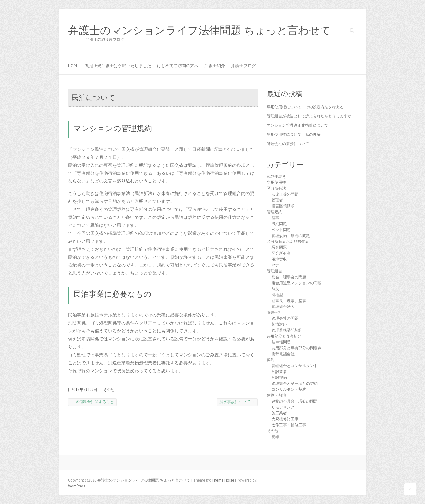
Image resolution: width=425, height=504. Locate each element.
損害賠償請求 (283, 206)
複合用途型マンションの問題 (296, 283)
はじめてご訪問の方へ (178, 66)
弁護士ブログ (243, 66)
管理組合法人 (283, 307)
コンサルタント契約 (289, 389)
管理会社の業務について (288, 144)
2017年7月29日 (84, 390)
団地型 (277, 295)
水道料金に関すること (92, 402)
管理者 (277, 200)
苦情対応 (279, 324)
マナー (277, 265)
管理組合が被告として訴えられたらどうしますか (309, 116)
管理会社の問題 (285, 318)
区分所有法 (276, 188)
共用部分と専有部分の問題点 (296, 348)
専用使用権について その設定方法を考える (305, 107)
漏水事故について (237, 402)
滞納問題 (279, 224)
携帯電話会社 (283, 354)
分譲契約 (279, 378)
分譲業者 (279, 372)
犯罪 (275, 437)
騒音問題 (279, 247)
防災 (275, 289)
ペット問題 (281, 230)
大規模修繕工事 (285, 419)
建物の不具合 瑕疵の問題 (295, 401)
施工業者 (279, 413)
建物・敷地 (276, 395)
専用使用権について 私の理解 (294, 134)
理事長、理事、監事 (289, 301)
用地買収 (279, 259)
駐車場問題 (281, 342)
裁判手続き (276, 176)
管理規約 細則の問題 (291, 236)
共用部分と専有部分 (284, 336)
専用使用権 (276, 182)
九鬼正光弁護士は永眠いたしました (118, 66)
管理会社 (274, 312)
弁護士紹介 (215, 66)
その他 (109, 390)
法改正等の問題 (285, 194)
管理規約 (274, 212)
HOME (73, 66)
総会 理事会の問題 (289, 277)
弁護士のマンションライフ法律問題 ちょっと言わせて (199, 30)
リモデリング (283, 407)
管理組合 (274, 271)
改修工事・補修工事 (289, 425)
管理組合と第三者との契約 (295, 383)
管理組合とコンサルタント (295, 366)
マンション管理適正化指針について (298, 125)
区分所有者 (281, 253)
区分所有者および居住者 (288, 241)
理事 (275, 218)
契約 (271, 360)
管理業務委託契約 (287, 330)
